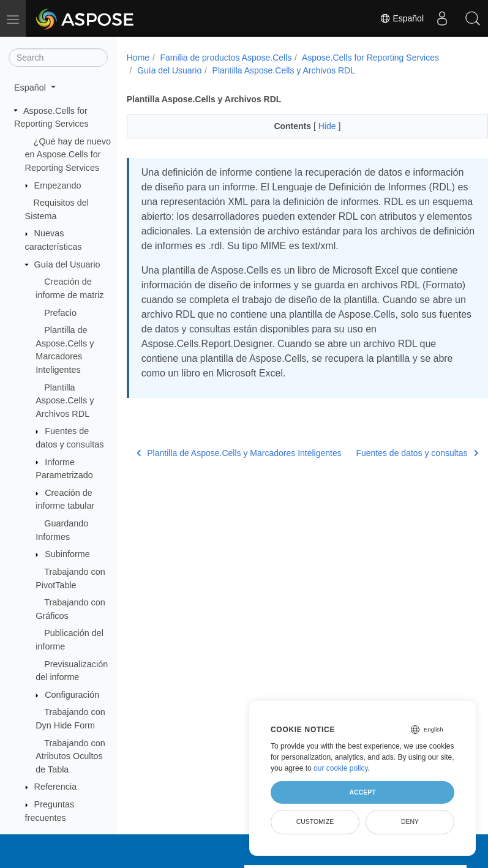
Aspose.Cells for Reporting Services (370, 58)
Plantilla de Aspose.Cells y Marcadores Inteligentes (216, 474)
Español (402, 18)
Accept (362, 792)
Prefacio (60, 313)
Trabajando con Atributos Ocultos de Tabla (70, 756)
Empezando (58, 185)
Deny (410, 821)
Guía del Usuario (67, 264)
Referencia (56, 787)
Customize (315, 821)
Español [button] (31, 88)
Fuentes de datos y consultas (390, 475)
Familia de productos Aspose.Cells (226, 58)
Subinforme (67, 554)
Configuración (72, 695)
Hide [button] (316, 126)
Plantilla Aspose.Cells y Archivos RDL (65, 401)
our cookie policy (341, 768)
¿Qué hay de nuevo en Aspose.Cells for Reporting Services (68, 155)
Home (138, 58)
